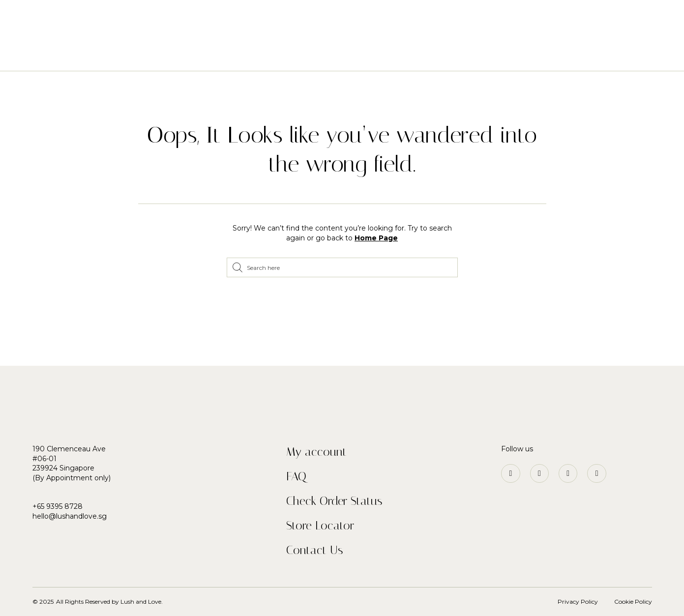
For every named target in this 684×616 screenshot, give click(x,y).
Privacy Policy (578, 601)
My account (316, 452)
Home (226, 55)
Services (359, 55)
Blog (456, 55)
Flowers (268, 55)
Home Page (376, 238)
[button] (29, 20)
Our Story (411, 55)
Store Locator (320, 526)
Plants (314, 55)
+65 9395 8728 (58, 506)
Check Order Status (334, 501)
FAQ (296, 476)
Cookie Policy (633, 601)
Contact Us (314, 550)
